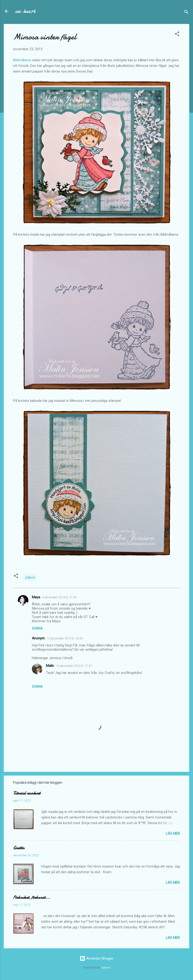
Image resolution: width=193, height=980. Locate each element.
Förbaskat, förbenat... (32, 897)
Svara (37, 628)
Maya (36, 597)
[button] (177, 35)
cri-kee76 (25, 11)
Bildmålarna (22, 60)
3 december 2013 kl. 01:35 (59, 597)
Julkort (30, 577)
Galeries (106, 968)
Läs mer (173, 834)
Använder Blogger (97, 958)
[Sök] (186, 13)
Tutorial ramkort (27, 793)
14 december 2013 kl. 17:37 (74, 666)
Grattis (19, 848)
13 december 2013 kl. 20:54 (65, 638)
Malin (50, 666)
